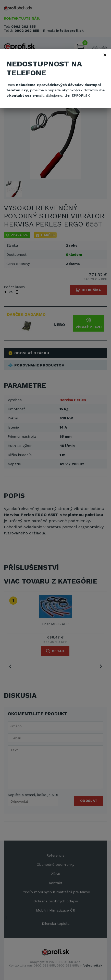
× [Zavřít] (105, 55)
